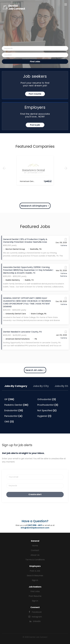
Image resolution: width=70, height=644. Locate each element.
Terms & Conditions (35, 560)
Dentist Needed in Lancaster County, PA (22, 332)
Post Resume (35, 596)
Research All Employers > (35, 206)
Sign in (35, 580)
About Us (35, 555)
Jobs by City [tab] (41, 386)
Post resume (35, 94)
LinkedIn (37, 621)
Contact (35, 550)
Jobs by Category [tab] (16, 386)
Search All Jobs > (35, 370)
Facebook (37, 612)
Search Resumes (35, 576)
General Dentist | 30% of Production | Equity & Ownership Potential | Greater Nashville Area (25, 241)
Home (35, 546)
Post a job (35, 125)
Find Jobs (35, 62)
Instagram (37, 617)
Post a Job (35, 571)
